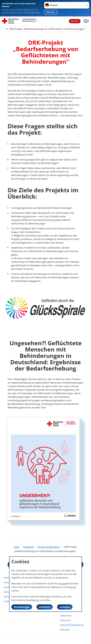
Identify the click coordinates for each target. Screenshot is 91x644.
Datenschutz (66, 615)
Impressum (65, 620)
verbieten (45, 607)
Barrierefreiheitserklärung (72, 625)
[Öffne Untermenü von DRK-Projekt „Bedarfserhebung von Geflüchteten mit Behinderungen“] (45, 29)
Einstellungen (22, 607)
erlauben (65, 607)
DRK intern (65, 630)
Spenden (75, 21)
